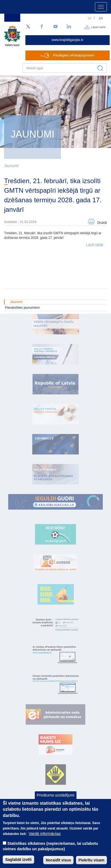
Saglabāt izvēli (18, 863)
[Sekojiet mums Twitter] (28, 27)
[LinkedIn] (69, 27)
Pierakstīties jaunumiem (22, 308)
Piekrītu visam (91, 864)
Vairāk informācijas (45, 837)
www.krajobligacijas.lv (68, 40)
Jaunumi (11, 166)
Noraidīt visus (58, 864)
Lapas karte (98, 27)
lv (90, 18)
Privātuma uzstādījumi (55, 799)
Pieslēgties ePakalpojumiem (74, 55)
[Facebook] (42, 27)
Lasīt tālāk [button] (95, 245)
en (101, 18)
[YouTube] (55, 27)
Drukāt (102, 223)
